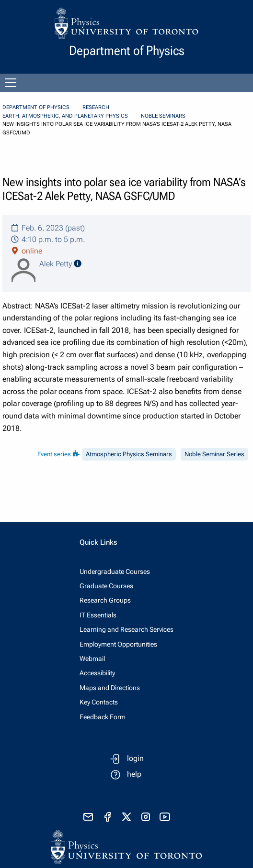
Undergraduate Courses (115, 571)
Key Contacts (99, 702)
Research (96, 107)
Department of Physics (36, 107)
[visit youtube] (165, 817)
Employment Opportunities (118, 644)
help (134, 774)
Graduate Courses (106, 586)
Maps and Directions (110, 688)
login (135, 758)
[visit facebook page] (107, 817)
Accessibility (97, 673)
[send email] (88, 817)
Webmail (92, 659)
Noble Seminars (163, 116)
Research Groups (105, 600)
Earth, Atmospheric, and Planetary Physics (65, 116)
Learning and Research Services (126, 629)
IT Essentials (98, 615)
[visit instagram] (146, 817)
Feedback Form (103, 717)
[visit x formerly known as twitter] (126, 817)
